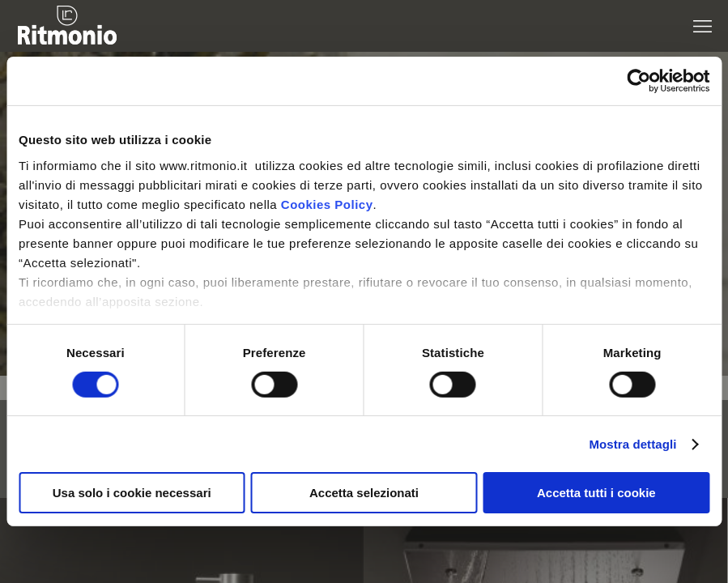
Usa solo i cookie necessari (132, 493)
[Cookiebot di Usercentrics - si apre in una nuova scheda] (639, 81)
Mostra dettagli (632, 444)
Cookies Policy (327, 204)
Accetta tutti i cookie (596, 493)
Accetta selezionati (364, 493)
